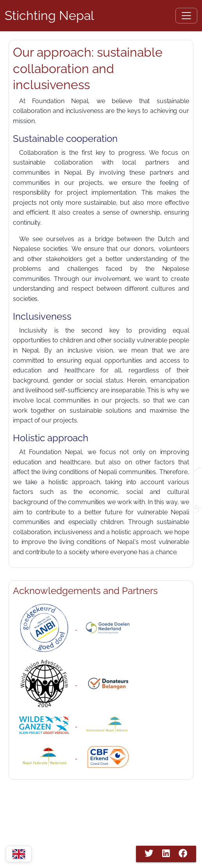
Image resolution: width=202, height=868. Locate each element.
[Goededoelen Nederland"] (108, 627)
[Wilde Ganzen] (45, 724)
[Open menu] (186, 16)
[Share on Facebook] (183, 854)
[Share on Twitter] (149, 854)
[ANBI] (45, 627)
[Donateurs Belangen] (108, 683)
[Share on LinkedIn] (166, 854)
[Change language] (19, 854)
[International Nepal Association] (108, 724)
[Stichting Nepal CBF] (108, 756)
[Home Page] (49, 16)
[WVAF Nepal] (45, 683)
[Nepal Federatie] (45, 756)
